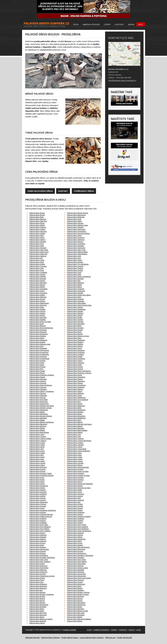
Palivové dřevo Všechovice (76, 229)
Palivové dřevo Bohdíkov (38, 607)
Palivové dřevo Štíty (74, 281)
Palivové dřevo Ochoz (75, 396)
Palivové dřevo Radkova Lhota (40, 344)
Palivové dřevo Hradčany (38, 519)
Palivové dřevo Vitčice (37, 238)
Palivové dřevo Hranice (75, 515)
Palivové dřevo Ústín (74, 256)
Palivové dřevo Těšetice (38, 277)
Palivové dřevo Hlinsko (75, 537)
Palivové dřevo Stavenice (76, 301)
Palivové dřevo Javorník (38, 500)
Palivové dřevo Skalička (38, 320)
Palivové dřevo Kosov (37, 478)
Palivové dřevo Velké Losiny (39, 252)
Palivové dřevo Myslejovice (76, 410)
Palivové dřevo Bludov (75, 607)
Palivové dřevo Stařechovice (39, 303)
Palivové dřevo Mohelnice (38, 418)
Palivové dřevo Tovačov (38, 275)
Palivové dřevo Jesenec (38, 498)
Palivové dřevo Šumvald (38, 279)
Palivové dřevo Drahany (38, 554)
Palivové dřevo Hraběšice (38, 523)
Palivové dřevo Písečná (75, 369)
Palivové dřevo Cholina (75, 504)
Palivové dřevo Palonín (75, 379)
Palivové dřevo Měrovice (38, 426)
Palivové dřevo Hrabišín (75, 521)
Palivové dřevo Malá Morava (39, 432)
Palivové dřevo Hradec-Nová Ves (41, 517)
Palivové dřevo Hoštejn (75, 523)
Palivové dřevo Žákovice (38, 219)
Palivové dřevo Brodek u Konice (78, 595)
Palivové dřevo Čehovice (75, 580)
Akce (141, 24)
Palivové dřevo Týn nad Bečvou (78, 264)
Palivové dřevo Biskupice (76, 609)
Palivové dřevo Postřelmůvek (39, 359)
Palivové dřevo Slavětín (75, 311)
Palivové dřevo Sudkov (37, 295)
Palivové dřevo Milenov (75, 422)
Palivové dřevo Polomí (75, 361)
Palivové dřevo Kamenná (38, 492)
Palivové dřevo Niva (74, 402)
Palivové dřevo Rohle (74, 332)
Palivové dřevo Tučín (37, 268)
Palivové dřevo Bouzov (75, 599)
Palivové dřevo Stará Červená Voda (79, 305)
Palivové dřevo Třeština (75, 268)
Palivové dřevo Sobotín (75, 307)
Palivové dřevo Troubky (75, 270)
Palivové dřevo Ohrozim (38, 398)
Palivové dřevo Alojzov (37, 623)
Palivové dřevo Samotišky (76, 324)
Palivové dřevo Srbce (37, 307)
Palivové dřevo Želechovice (76, 215)
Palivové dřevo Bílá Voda (38, 613)
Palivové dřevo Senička (75, 320)
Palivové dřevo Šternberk (38, 283)
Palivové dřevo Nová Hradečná (78, 400)
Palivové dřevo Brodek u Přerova (78, 592)
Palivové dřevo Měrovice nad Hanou (79, 424)
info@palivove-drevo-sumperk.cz (122, 80)
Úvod (76, 24)
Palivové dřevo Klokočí (37, 488)
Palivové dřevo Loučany (75, 443)
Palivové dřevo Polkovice (76, 363)
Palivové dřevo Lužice (37, 435)
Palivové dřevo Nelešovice (76, 406)
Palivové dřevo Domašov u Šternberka (80, 556)
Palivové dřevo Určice (37, 260)
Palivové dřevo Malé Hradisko (77, 430)
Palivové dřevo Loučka (37, 443)
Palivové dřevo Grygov (75, 543)
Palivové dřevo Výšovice (38, 227)
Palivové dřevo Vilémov (37, 240)
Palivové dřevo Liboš (37, 455)
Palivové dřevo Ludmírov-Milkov (40, 439)
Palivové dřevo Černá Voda (76, 574)
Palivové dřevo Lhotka (75, 457)
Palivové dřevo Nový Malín (39, 400)
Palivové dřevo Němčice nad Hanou (42, 406)
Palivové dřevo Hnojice (37, 533)
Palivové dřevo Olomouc (38, 394)
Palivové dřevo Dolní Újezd (39, 560)
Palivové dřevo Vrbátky (37, 234)
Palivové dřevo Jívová (75, 492)
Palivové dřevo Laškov (37, 465)
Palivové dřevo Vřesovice (38, 232)
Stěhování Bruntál (32, 638)
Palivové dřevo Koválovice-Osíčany (42, 476)
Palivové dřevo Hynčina (75, 506)
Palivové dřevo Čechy (37, 580)
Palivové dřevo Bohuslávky (76, 603)
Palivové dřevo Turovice (75, 266)
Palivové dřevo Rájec (74, 338)
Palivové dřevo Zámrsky (75, 223)
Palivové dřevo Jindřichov (38, 494)
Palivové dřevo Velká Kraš (38, 254)
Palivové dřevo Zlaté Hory (38, 221)
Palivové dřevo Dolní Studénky (40, 562)
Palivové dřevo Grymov (37, 543)
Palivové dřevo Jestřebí (37, 496)
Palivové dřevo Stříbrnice (38, 297)
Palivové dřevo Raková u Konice (78, 336)
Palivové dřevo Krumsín (38, 469)
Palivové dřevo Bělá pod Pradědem (79, 619)
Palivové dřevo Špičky (75, 285)
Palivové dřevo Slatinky (37, 314)
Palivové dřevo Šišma (74, 287)
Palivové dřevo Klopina (75, 486)
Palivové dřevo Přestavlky (38, 348)
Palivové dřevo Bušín (74, 586)
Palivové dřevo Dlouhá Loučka (77, 568)
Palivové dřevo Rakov (37, 338)
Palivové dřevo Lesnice (75, 461)
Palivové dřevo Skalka (75, 318)
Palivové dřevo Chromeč (38, 504)
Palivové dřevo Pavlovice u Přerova (79, 373)
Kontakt (119, 24)
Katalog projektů (70, 630)
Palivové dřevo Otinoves (38, 381)
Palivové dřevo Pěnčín (37, 373)
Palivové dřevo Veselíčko (76, 246)
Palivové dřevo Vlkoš (37, 236)
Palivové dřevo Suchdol (75, 293)
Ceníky (107, 24)
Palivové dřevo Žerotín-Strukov (78, 213)
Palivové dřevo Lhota (37, 459)
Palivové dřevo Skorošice (38, 318)
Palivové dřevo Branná (37, 599)
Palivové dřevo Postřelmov (76, 359)
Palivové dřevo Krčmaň (37, 471)
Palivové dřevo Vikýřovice (76, 240)
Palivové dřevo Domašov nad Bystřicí (42, 558)
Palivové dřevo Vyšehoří (75, 227)
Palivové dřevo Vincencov (76, 238)
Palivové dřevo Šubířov (37, 281)
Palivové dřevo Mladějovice (76, 418)
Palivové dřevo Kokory (75, 482)
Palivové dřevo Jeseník (75, 496)
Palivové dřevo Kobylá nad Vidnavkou (80, 484)
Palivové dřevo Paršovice (38, 379)
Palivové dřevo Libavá (37, 457)
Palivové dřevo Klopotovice (39, 486)
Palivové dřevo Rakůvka (38, 336)
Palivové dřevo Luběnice (38, 441)
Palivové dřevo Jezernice (76, 494)
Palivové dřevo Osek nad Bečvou (41, 385)
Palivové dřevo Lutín (74, 435)
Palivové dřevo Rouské (75, 330)
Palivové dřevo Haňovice (38, 541)
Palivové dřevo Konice (37, 480)
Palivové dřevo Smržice (37, 311)
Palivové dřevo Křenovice (38, 467)
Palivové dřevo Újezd (37, 262)
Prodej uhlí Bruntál (124, 638)
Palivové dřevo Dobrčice (75, 566)
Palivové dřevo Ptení (37, 346)
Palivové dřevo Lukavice (38, 437)
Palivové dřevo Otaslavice (76, 381)
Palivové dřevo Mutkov (37, 412)
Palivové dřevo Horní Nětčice (39, 529)
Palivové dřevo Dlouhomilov (39, 568)
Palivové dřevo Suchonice (38, 293)
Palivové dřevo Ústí (36, 258)
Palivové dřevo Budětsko (75, 590)
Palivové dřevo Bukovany (38, 588)
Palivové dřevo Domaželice (39, 556)
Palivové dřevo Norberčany (39, 402)
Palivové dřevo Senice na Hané (40, 322)
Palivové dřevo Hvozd (37, 508)
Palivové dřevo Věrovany (38, 248)
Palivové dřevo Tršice (37, 270)
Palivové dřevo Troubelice (38, 273)
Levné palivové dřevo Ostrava (92, 638)
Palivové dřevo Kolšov (37, 482)
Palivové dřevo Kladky (75, 490)
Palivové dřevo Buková (75, 588)
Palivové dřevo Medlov (37, 428)
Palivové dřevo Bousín (37, 601)
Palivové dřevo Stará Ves (38, 305)
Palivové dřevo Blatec (37, 609)
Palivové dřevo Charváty (38, 506)
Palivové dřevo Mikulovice (38, 424)
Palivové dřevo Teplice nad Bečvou (79, 277)
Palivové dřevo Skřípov (37, 316)
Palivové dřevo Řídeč (74, 326)
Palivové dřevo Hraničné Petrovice (41, 515)
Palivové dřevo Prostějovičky (39, 355)
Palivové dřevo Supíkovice (76, 291)
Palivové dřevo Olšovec (75, 389)
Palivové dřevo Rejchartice (39, 334)
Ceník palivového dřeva (40, 191)
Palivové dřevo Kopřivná (75, 478)
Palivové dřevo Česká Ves (38, 572)
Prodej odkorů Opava (70, 638)
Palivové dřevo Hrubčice (38, 512)
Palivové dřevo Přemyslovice (39, 350)
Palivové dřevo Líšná (37, 449)
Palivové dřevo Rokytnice (38, 332)
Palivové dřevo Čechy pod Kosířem (79, 578)
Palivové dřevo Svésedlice (38, 289)
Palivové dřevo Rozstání (75, 328)
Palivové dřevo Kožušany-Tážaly (41, 474)
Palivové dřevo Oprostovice (76, 385)
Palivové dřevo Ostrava (50, 638)
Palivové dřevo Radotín (37, 342)
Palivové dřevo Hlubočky (38, 537)
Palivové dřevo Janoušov (76, 500)
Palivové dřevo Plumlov (75, 367)
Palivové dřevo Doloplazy (76, 558)
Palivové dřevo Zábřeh (37, 225)
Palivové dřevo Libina (74, 455)
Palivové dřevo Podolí (74, 365)
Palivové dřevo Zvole (74, 219)
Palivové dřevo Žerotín (37, 215)
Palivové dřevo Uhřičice (75, 262)
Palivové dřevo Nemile (75, 404)
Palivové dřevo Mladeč (37, 420)
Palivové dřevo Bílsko (37, 611)
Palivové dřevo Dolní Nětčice (77, 562)
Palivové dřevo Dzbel (37, 545)
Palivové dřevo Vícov (37, 244)
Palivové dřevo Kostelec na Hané (78, 476)
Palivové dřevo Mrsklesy (75, 412)
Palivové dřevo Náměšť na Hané (41, 408)
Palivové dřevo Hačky (74, 541)
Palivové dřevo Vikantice (38, 242)
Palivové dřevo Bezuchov (38, 615)
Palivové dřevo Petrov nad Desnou (79, 371)
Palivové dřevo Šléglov (37, 287)
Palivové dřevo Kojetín (37, 484)
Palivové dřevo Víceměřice (76, 244)
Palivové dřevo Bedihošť (38, 621)
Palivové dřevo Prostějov (75, 355)
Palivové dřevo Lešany (37, 461)
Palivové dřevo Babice (75, 621)
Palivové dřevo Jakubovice (39, 502)
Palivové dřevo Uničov (75, 260)
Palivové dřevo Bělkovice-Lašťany (41, 619)
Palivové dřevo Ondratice (38, 389)
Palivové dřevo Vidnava (75, 242)
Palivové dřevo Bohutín (37, 603)
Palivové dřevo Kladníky (38, 490)
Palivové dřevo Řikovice (38, 326)
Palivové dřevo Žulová (37, 213)
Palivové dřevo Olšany (75, 391)
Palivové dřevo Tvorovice (38, 266)
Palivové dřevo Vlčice (74, 236)
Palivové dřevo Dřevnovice (76, 549)
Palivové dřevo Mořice (75, 414)
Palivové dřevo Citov (36, 582)
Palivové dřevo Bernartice (76, 615)
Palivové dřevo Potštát (75, 357)
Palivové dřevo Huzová (75, 508)
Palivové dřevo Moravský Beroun (41, 416)
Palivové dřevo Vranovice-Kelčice (78, 234)
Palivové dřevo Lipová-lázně (77, 449)
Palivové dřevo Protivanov (76, 353)
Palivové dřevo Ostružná (38, 383)
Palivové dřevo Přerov (75, 348)
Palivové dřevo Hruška (75, 510)
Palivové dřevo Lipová (37, 451)
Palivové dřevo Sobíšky (37, 309)
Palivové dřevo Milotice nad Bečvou (42, 422)
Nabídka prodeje (91, 24)
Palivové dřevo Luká (74, 437)
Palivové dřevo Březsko (37, 592)
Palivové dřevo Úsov (74, 258)
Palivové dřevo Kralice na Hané (78, 471)
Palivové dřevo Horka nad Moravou (79, 531)
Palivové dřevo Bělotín (75, 617)
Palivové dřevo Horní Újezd (39, 525)
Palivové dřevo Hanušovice (76, 539)
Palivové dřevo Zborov (37, 223)
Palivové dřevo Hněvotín (75, 533)
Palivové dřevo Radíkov (75, 344)
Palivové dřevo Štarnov (37, 285)
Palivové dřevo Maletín (37, 430)
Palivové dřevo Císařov (75, 582)
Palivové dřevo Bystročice (38, 586)
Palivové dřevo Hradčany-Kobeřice (79, 517)
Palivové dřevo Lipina (74, 453)
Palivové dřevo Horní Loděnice (40, 531)
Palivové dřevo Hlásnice (38, 539)
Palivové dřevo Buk (36, 590)
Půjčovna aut (110, 638)
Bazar (131, 24)
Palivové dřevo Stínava (37, 301)
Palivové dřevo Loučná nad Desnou (79, 441)
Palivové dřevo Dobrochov (38, 566)
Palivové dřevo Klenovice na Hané (79, 488)
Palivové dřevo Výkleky (37, 229)
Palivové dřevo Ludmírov (75, 439)
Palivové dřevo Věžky (37, 246)
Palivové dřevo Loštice (37, 445)
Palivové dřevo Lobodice (75, 445)
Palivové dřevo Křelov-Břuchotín (78, 467)
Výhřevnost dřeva (84, 191)
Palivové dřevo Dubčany (38, 547)
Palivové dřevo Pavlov (75, 375)
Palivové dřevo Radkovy (75, 342)
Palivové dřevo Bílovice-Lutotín (78, 611)
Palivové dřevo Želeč (37, 217)
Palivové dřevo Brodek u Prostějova (42, 595)
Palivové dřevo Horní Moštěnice (78, 529)
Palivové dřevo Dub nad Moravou (78, 547)
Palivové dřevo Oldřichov (76, 394)
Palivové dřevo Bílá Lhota (76, 613)
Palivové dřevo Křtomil (75, 465)
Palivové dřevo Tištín (74, 275)
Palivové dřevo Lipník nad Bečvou (79, 451)
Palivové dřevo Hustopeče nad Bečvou (43, 510)
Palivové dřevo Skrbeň (75, 316)
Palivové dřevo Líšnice (75, 447)
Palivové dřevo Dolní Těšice (77, 560)
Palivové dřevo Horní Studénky (78, 527)
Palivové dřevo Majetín (75, 432)
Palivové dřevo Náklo (74, 408)
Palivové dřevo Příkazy (75, 346)
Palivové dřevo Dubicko (75, 545)
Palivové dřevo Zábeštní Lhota (77, 225)
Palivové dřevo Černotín (38, 574)
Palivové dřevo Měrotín (75, 426)
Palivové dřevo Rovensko (38, 330)
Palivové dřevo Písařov (37, 371)
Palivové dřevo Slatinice (75, 314)
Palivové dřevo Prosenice (38, 357)
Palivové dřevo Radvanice (38, 340)
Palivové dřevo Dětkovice (38, 570)
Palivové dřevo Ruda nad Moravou (41, 328)
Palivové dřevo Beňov (37, 617)
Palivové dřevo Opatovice (76, 387)
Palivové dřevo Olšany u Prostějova (42, 391)
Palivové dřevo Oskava (75, 383)
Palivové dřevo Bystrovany (76, 584)
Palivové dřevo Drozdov (75, 551)
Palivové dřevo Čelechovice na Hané (42, 576)
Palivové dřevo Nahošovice (39, 410)
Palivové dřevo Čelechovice (76, 576)
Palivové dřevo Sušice (37, 291)
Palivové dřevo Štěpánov (76, 283)
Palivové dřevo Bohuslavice (39, 605)
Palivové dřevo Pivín (36, 369)
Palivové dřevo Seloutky (75, 322)
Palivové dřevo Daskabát (76, 570)
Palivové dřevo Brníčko (37, 597)
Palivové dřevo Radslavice (76, 340)
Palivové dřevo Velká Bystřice (77, 254)
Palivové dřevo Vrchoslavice (77, 232)
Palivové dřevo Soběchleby (76, 309)
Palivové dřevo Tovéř (74, 273)
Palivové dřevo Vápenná (38, 256)
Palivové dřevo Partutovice (76, 377)
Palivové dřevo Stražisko (75, 299)
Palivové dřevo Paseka (37, 377)
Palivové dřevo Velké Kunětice (77, 252)
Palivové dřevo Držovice (38, 551)
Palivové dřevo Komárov (75, 480)
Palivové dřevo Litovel (37, 447)
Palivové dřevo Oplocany (38, 387)
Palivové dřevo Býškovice (38, 584)
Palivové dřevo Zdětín (74, 221)
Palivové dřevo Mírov (74, 420)
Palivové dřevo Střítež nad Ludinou (79, 295)
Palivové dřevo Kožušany (76, 474)
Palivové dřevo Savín (37, 324)
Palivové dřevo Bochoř (75, 601)
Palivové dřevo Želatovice (76, 217)
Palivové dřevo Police (37, 365)
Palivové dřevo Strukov (37, 299)
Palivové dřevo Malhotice (76, 428)
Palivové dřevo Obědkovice (76, 398)
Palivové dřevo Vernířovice (76, 248)
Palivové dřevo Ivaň (74, 502)
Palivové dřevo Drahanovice (77, 554)
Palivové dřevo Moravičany (76, 416)
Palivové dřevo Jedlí (74, 498)
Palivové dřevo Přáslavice (76, 350)
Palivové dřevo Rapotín (75, 334)
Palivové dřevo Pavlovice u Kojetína (42, 375)
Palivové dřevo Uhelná (37, 264)
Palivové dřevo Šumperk (75, 279)
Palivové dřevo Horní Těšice (77, 525)
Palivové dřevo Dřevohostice (39, 549)
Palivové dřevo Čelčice (37, 578)
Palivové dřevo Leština (75, 459)
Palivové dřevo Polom (37, 363)
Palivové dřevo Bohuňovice (76, 605)
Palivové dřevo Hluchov (75, 535)
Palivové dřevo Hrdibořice (76, 512)
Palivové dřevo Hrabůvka (76, 519)
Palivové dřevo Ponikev (37, 361)
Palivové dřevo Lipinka (37, 453)
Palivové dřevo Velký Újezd (39, 250)
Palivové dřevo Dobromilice (76, 564)
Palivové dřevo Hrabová (38, 521)
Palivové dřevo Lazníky (37, 463)
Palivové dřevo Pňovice (37, 367)
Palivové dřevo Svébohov (76, 289)
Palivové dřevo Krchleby (75, 469)
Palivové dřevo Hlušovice (38, 535)
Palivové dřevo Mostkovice (39, 414)
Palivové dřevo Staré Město (76, 303)
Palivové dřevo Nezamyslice (39, 404)
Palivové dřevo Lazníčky (75, 463)
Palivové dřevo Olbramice (38, 396)
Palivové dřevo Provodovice (39, 353)
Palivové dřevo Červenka (76, 572)
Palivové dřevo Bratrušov (76, 597)
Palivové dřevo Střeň (74, 297)
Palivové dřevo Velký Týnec (76, 250)
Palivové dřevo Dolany (37, 564)
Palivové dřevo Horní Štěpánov (40, 527)
